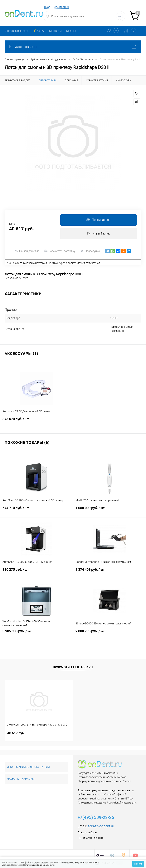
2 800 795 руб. (109, 631)
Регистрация (61, 7)
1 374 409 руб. (109, 569)
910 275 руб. (36, 569)
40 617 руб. (16, 729)
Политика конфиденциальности (39, 865)
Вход (47, 7)
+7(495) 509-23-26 (96, 814)
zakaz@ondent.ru (101, 822)
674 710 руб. (36, 508)
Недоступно (90, 251)
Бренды (71, 31)
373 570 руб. (36, 419)
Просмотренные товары (73, 664)
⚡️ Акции (39, 31)
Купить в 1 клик (98, 234)
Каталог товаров (73, 47)
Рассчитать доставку (60, 251)
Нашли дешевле (27, 251)
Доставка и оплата (17, 31)
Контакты (55, 31)
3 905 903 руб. (36, 631)
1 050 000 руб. (109, 508)
